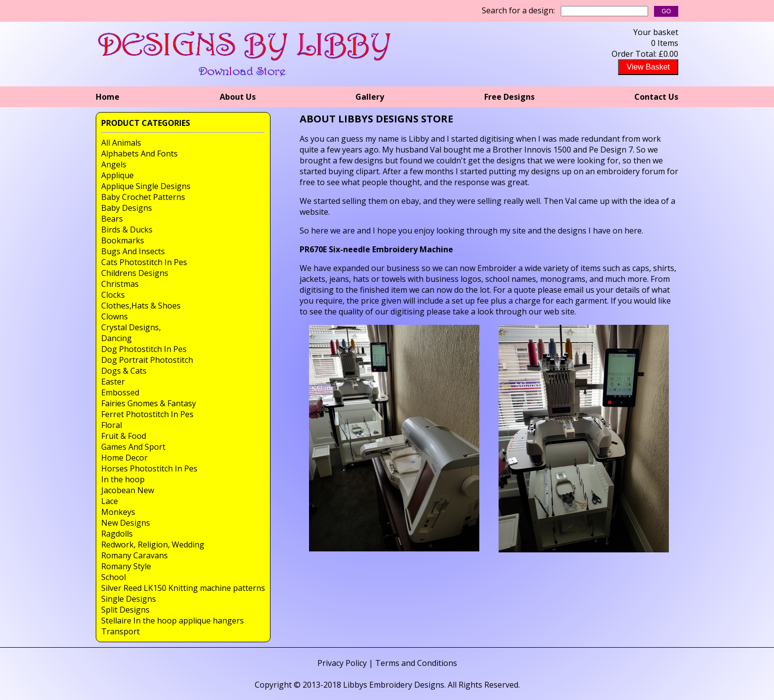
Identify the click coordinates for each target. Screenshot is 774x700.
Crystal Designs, (131, 327)
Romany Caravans (135, 555)
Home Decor (124, 458)
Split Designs (125, 610)
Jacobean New (128, 490)
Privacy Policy (342, 663)
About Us (238, 97)
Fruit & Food (124, 436)
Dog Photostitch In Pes (144, 349)
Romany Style (126, 566)
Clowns (115, 316)
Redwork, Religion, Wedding (153, 544)
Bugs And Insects (133, 251)
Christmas (120, 284)
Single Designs (129, 599)
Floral (112, 425)
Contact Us (656, 97)
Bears (112, 219)
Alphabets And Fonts (139, 154)
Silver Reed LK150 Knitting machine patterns (183, 588)
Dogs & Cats (124, 371)
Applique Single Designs (146, 186)
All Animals (121, 143)
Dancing (116, 338)
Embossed (120, 392)
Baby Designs (127, 208)
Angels (114, 164)
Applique (117, 175)
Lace (110, 501)
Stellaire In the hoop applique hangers (173, 621)
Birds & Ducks (127, 230)
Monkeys (118, 512)
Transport (120, 631)
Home (108, 97)
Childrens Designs (135, 273)
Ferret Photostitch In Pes (147, 414)
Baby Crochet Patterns (143, 197)
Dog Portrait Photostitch (147, 360)
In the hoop (123, 479)
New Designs (126, 523)
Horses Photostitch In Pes (149, 468)
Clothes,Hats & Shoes (141, 306)
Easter (113, 382)
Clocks (113, 295)
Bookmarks (123, 240)
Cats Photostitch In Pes (144, 262)
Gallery (370, 97)
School (114, 577)
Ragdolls (117, 534)
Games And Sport (133, 447)
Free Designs (509, 97)
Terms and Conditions (416, 663)
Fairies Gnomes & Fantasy (149, 403)
